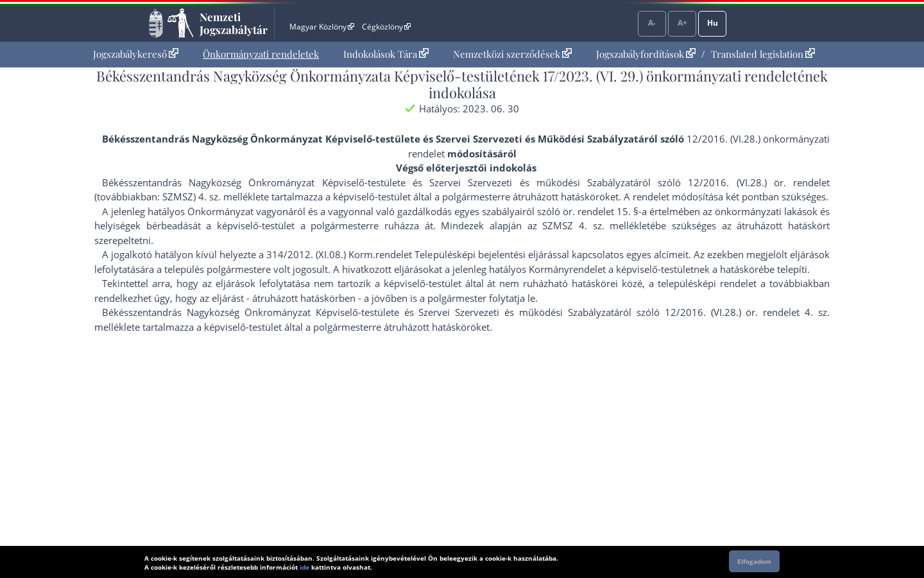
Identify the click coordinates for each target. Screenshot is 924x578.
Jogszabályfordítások (646, 54)
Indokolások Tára (386, 54)
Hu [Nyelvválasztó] (713, 23)
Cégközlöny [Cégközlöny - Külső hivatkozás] (386, 27)
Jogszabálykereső (136, 54)
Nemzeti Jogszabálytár (234, 23)
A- (652, 23)
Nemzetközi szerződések (512, 54)
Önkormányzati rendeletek (261, 54)
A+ (682, 23)
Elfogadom (754, 561)
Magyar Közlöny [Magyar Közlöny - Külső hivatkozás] (322, 27)
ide (304, 567)
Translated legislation (763, 54)
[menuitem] (136, 54)
